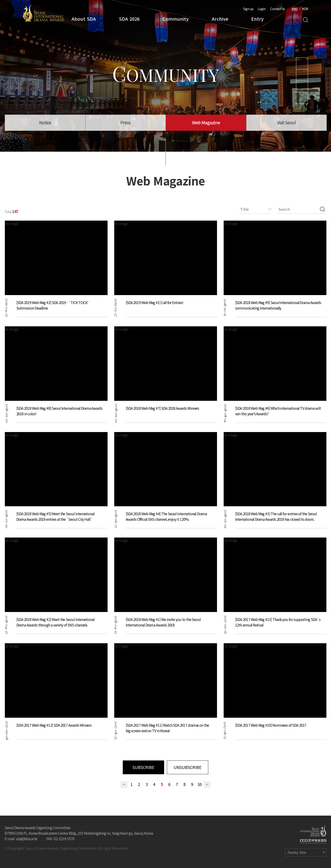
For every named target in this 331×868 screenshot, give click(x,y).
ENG (295, 9)
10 (200, 784)
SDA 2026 (129, 19)
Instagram (302, 75)
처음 (124, 785)
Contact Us (277, 9)
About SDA (84, 19)
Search (305, 20)
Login (262, 9)
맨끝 (207, 785)
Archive (220, 19)
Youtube (302, 63)
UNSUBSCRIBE (188, 767)
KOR (305, 9)
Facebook (302, 98)
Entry (257, 19)
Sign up (248, 9)
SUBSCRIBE (143, 767)
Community (176, 19)
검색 (322, 209)
